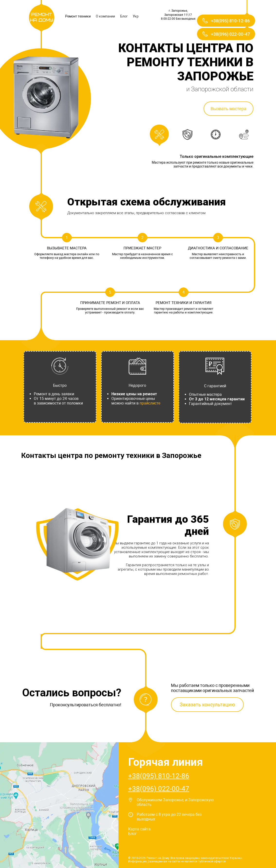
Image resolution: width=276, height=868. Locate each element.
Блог (124, 16)
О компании (105, 16)
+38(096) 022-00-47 (159, 789)
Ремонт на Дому (41, 17)
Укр (136, 16)
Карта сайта (139, 829)
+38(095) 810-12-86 (159, 776)
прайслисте (150, 403)
